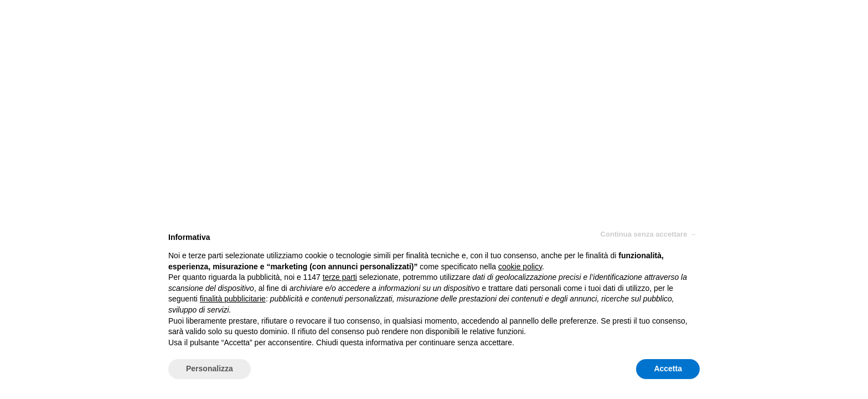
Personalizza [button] (210, 369)
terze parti (340, 277)
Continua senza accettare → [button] (649, 234)
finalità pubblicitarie (233, 299)
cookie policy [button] (520, 267)
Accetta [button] (668, 369)
